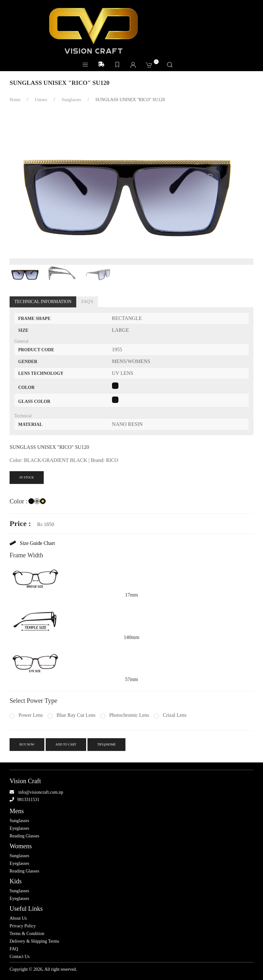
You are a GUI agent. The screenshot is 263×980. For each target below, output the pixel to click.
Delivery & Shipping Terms (34, 941)
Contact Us (20, 957)
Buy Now (27, 744)
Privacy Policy (23, 926)
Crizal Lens (170, 715)
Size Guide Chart (32, 543)
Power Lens (26, 715)
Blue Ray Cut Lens (71, 715)
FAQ (14, 949)
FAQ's (87, 302)
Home (15, 100)
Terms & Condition (27, 934)
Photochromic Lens (125, 715)
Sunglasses (19, 821)
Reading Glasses (24, 836)
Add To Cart (66, 744)
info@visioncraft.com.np (41, 792)
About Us (18, 918)
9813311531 (28, 800)
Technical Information (43, 302)
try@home (107, 744)
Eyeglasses (19, 828)
